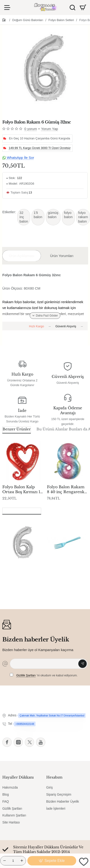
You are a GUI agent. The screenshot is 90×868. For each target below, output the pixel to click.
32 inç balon (24, 217)
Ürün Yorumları (62, 256)
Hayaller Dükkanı (18, 777)
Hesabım (54, 777)
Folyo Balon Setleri (61, 20)
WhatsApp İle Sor (18, 158)
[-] (4, 861)
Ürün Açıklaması (22, 256)
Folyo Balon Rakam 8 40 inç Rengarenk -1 (66, 490)
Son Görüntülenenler (22, 510)
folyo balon (68, 215)
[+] (22, 861)
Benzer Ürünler (17, 429)
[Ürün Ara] (72, 7)
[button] (52, 861)
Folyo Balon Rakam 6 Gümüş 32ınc (21, 571)
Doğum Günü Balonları (28, 20)
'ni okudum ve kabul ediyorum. (44, 675)
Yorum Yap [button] (50, 129)
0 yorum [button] (31, 129)
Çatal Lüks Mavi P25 (67, 568)
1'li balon (38, 215)
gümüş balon (53, 215)
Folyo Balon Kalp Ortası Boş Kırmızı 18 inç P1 (22, 490)
